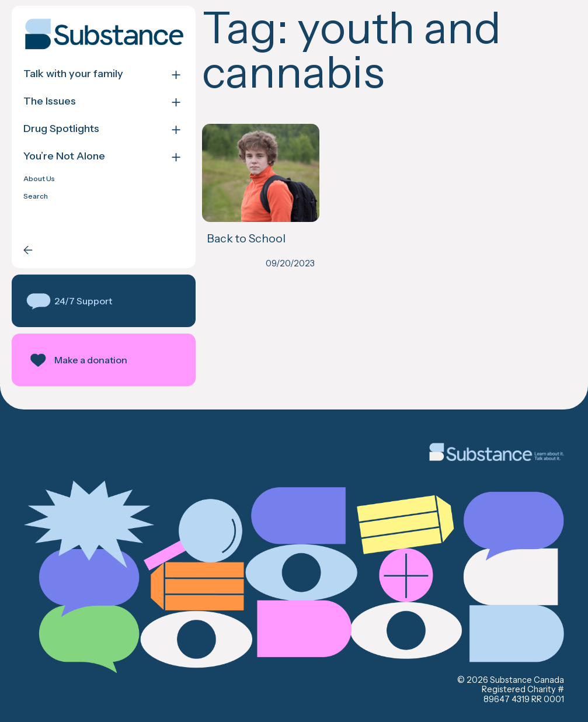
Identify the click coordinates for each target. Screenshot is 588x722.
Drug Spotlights (61, 129)
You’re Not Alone (64, 156)
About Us (39, 179)
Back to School (246, 238)
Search (36, 196)
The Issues (50, 101)
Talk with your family (73, 74)
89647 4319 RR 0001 (524, 699)
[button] (104, 301)
